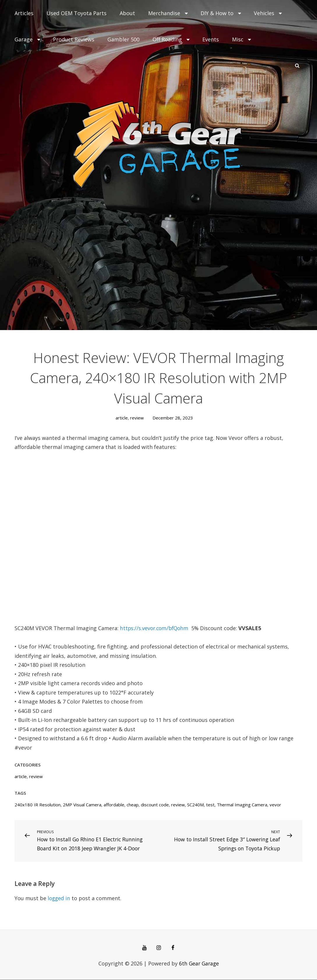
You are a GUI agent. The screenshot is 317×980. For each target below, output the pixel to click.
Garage (28, 39)
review (137, 418)
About (127, 13)
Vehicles (268, 13)
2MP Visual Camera (82, 805)
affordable (114, 805)
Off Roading (172, 39)
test (210, 805)
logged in (59, 898)
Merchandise (169, 13)
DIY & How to (221, 13)
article (122, 418)
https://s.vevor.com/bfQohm (156, 628)
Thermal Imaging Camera (242, 805)
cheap (133, 805)
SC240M (195, 805)
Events (211, 39)
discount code (155, 805)
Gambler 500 (123, 39)
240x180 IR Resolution (38, 805)
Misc (242, 39)
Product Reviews (74, 39)
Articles (24, 13)
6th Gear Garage (199, 964)
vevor (275, 805)
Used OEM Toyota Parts (77, 13)
